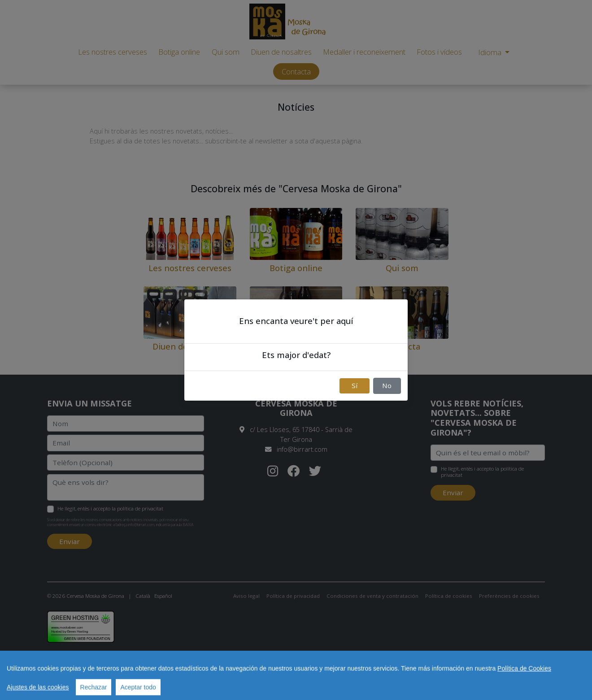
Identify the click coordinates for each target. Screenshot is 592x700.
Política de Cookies (524, 680)
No (387, 385)
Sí (355, 385)
